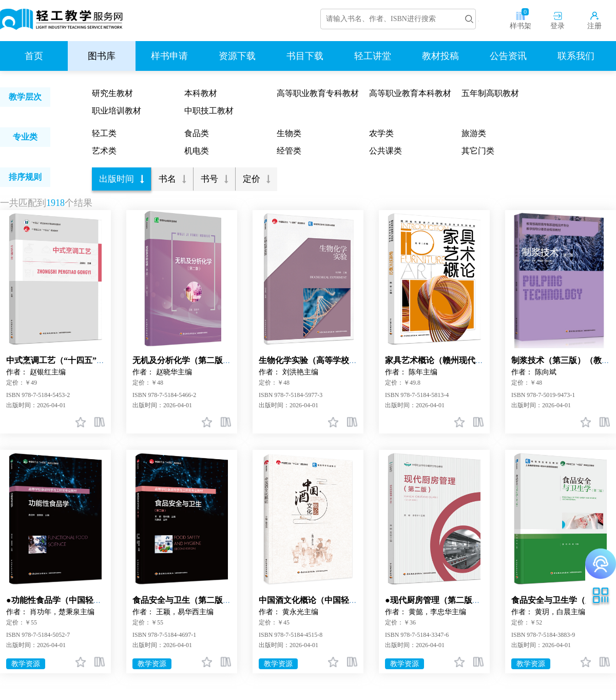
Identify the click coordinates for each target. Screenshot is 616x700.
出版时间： (22, 405)
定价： (15, 383)
